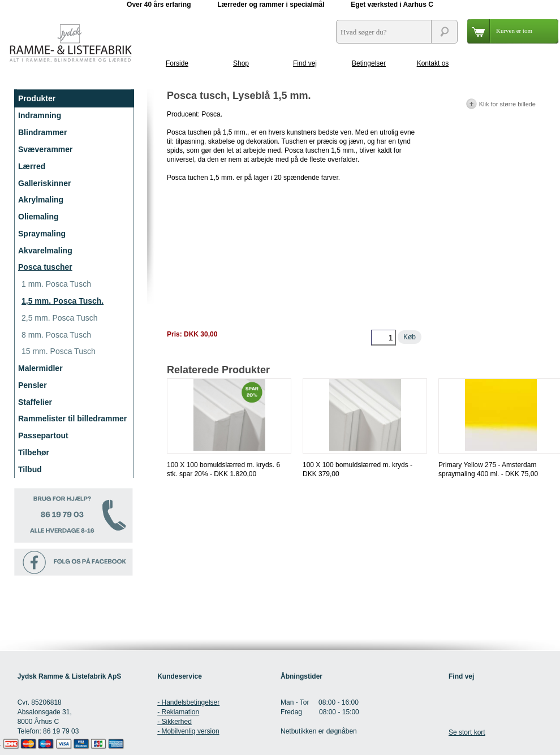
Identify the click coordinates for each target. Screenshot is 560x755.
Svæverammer (46, 149)
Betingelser (369, 63)
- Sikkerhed (175, 722)
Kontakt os (433, 63)
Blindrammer (42, 132)
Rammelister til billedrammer (72, 419)
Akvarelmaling (45, 251)
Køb (410, 337)
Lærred (32, 166)
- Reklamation (178, 712)
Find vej (305, 63)
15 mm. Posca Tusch (59, 351)
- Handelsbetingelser (188, 702)
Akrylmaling (41, 200)
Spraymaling (42, 234)
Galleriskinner (44, 183)
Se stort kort (467, 732)
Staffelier (35, 402)
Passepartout (43, 435)
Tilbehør (34, 452)
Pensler (33, 385)
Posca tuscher (45, 267)
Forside (177, 63)
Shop (241, 63)
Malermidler (40, 368)
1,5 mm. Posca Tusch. (63, 301)
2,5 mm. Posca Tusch (60, 318)
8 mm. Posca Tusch (56, 335)
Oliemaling (38, 217)
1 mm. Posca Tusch (56, 284)
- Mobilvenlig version (188, 731)
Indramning (40, 115)
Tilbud (30, 469)
